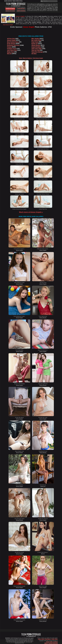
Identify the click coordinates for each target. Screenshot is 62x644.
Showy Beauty (36, 45)
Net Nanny (48, 639)
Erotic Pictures (10, 11)
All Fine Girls (11, 39)
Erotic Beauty (11, 44)
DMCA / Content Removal (51, 643)
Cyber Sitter (55, 639)
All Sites (34, 54)
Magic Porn (11, 52)
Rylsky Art (35, 44)
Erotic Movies (21, 11)
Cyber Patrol (41, 639)
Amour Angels (11, 40)
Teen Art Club (36, 50)
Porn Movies (21, 9)
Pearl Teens (35, 42)
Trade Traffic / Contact (52, 642)
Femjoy (9, 47)
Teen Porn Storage (37, 52)
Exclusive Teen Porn (13, 45)
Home (21, 58)
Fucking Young (12, 49)
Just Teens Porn (12, 50)
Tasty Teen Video (37, 49)
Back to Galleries (27, 58)
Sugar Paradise (36, 47)
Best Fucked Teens (13, 42)
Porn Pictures (10, 9)
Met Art (9, 54)
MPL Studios (35, 39)
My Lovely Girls (36, 40)
